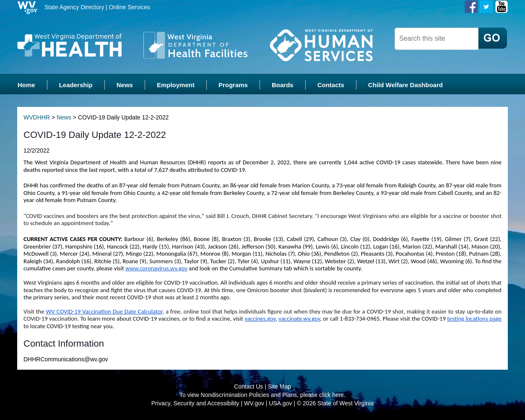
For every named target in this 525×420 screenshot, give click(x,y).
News (64, 117)
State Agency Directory (74, 7)
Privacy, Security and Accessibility (195, 403)
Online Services (130, 7)
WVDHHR (37, 117)
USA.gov (280, 403)
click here (331, 395)
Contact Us (248, 386)
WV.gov (254, 403)
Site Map (279, 386)
